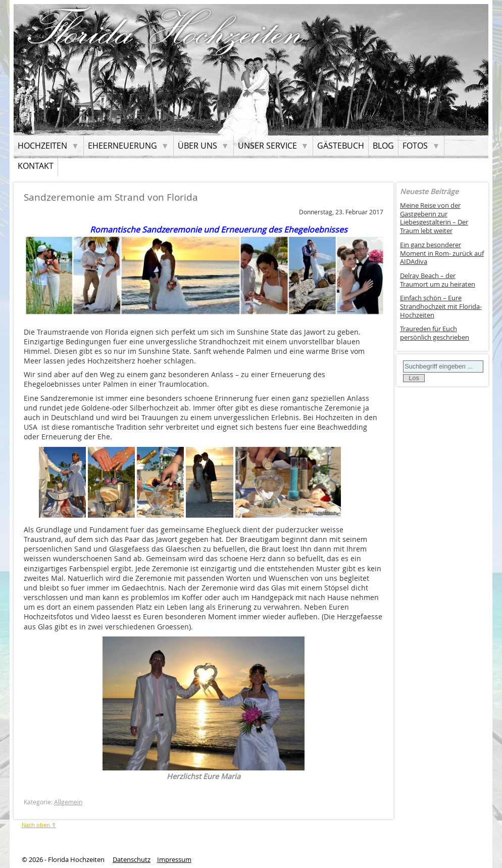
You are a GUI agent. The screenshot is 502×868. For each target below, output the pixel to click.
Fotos (415, 146)
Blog (383, 146)
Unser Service (267, 146)
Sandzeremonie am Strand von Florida (111, 197)
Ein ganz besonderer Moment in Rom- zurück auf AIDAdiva (442, 253)
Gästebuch (341, 146)
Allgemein (68, 802)
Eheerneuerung (122, 146)
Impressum (174, 860)
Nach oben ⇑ (39, 825)
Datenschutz (132, 860)
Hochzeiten (42, 146)
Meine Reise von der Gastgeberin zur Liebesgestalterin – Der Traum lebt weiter (434, 218)
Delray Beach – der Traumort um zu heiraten (438, 280)
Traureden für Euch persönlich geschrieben (435, 333)
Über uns (197, 146)
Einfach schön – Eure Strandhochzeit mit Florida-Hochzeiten (441, 306)
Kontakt (36, 166)
